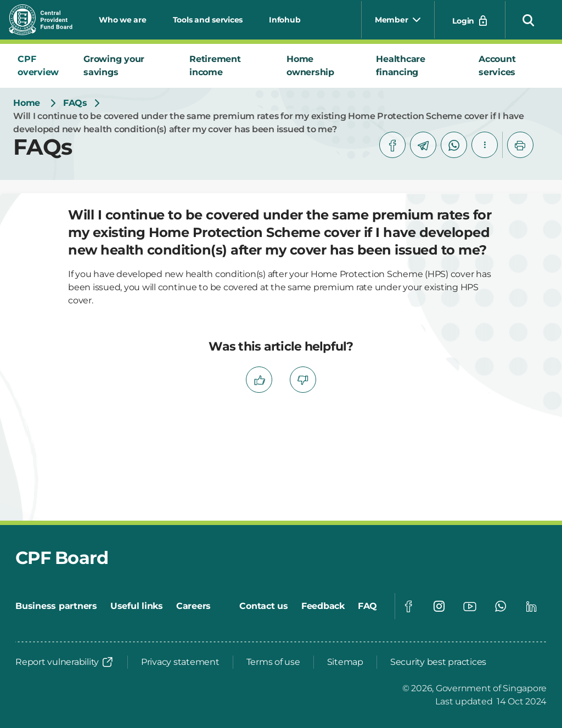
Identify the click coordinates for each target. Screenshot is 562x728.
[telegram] (423, 145)
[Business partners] (56, 606)
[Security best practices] (438, 662)
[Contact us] (264, 606)
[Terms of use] (273, 662)
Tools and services (208, 20)
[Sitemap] (345, 662)
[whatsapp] (454, 145)
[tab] (42, 66)
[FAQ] (367, 606)
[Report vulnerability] (65, 662)
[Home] (27, 103)
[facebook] (392, 145)
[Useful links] (137, 606)
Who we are (123, 20)
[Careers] (193, 606)
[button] (529, 20)
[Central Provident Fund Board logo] (47, 20)
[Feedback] (323, 606)
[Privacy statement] (180, 662)
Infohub (285, 20)
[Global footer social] (408, 606)
